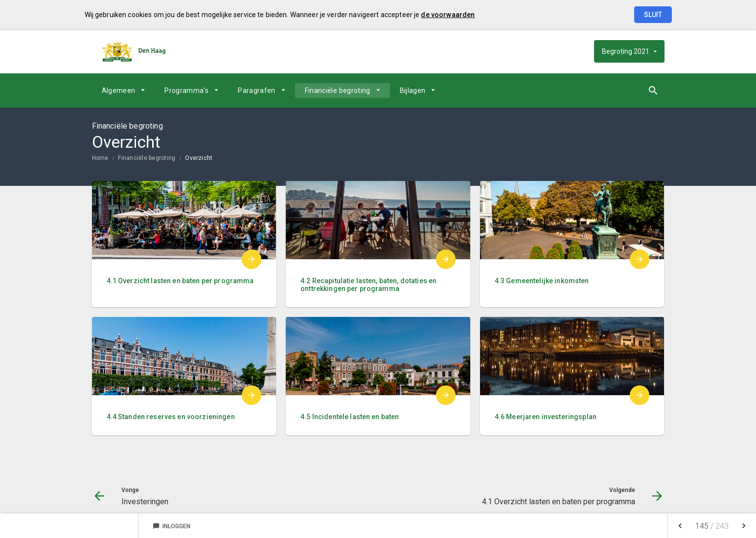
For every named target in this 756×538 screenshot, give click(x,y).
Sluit (653, 15)
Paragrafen (257, 90)
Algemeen (119, 90)
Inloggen (172, 526)
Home (100, 158)
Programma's (186, 90)
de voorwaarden (448, 15)
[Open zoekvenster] (653, 90)
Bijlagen (413, 90)
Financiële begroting (338, 90)
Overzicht (199, 158)
